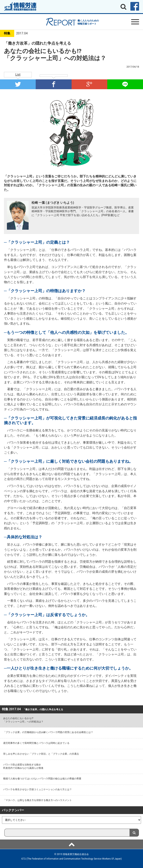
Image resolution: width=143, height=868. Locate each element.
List (18, 75)
